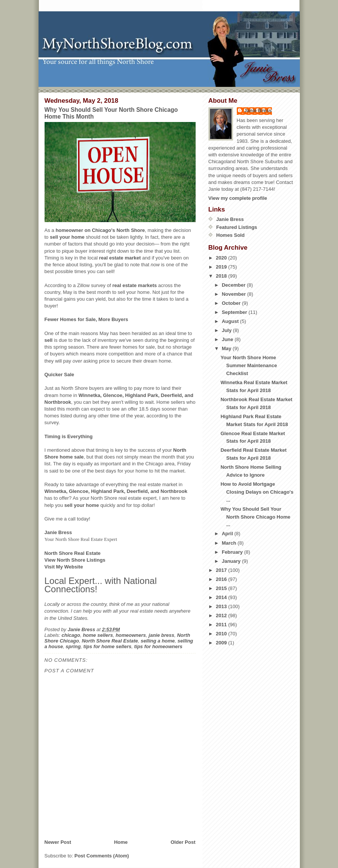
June (228, 339)
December (234, 285)
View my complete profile (238, 198)
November (234, 294)
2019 (222, 267)
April (228, 534)
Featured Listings (237, 227)
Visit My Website (64, 567)
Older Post (183, 842)
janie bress (162, 635)
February (233, 552)
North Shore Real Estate (110, 641)
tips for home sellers (107, 646)
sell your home (67, 237)
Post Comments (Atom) (102, 856)
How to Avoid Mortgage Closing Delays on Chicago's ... (257, 492)
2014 (222, 597)
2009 (222, 643)
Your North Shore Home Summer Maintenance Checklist (249, 365)
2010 (222, 634)
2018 (222, 276)
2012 (222, 615)
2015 (222, 588)
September (235, 312)
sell (49, 340)
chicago (71, 635)
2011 (222, 625)
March (230, 543)
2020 (222, 258)
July (227, 330)
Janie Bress (258, 110)
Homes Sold (231, 235)
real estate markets (134, 285)
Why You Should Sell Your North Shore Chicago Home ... (255, 517)
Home (121, 842)
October (232, 303)
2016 (222, 579)
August (231, 321)
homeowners (131, 635)
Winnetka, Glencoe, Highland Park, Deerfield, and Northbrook (116, 491)
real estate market (120, 258)
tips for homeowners (158, 646)
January (232, 561)
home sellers (98, 635)
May (227, 348)
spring (73, 646)
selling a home (158, 641)
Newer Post (58, 842)
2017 (222, 570)
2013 (222, 606)
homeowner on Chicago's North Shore (100, 230)
